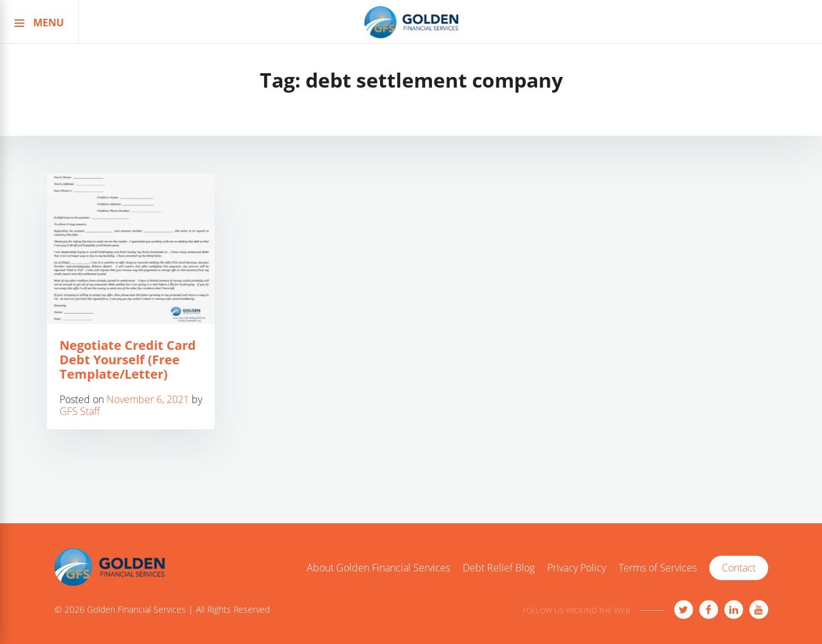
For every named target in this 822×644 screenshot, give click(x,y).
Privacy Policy (577, 568)
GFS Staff (80, 411)
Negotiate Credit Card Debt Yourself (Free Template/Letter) (128, 360)
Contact (739, 568)
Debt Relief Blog (499, 568)
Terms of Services (658, 568)
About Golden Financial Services (378, 568)
